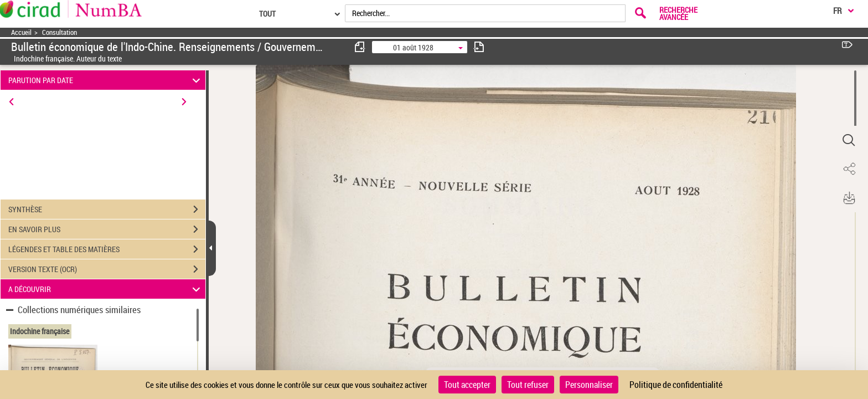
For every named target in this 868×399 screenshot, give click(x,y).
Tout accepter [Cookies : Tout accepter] (467, 385)
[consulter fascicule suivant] (479, 47)
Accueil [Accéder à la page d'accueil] (21, 32)
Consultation (60, 32)
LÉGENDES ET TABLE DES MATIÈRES (107, 249)
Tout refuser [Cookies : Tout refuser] (528, 385)
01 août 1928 (413, 47)
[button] (849, 140)
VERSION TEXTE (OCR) (107, 269)
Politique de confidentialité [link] (676, 385)
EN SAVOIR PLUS (107, 229)
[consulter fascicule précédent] (360, 47)
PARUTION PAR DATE (106, 80)
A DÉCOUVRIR (106, 289)
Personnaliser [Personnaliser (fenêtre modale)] (589, 385)
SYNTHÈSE (107, 209)
